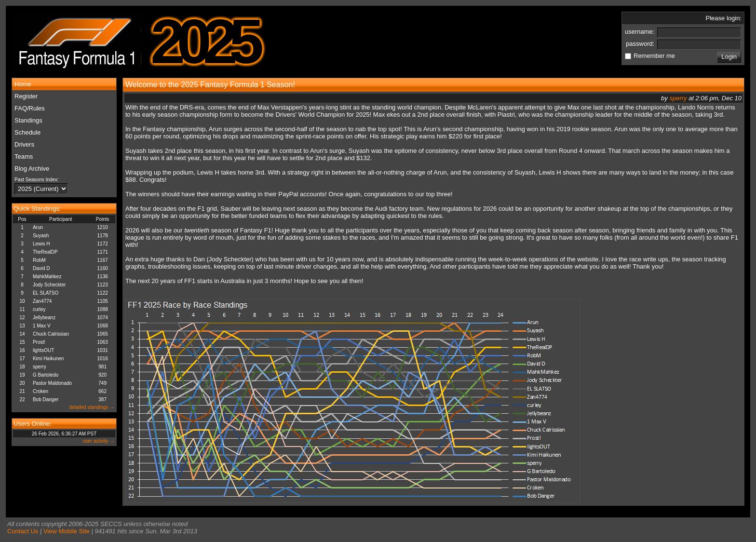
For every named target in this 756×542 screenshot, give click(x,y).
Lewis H (41, 244)
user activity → (98, 441)
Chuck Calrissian (51, 334)
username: (641, 32)
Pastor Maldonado (52, 383)
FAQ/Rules (30, 108)
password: (641, 44)
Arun (38, 227)
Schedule (27, 132)
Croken (40, 391)
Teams (24, 156)
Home (23, 84)
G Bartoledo (46, 375)
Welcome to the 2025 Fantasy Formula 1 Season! (210, 85)
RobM (39, 260)
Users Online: (33, 424)
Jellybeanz (44, 318)
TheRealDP (45, 252)
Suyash (41, 236)
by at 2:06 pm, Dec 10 (701, 98)
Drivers (24, 144)
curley (39, 309)
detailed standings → (92, 407)
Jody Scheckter (49, 285)
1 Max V (42, 326)
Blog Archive (32, 169)
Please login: (724, 18)
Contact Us (23, 531)
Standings (28, 120)
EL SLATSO (46, 293)
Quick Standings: (37, 209)
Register (26, 96)
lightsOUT (43, 350)
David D (41, 268)
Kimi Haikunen (48, 359)
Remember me (654, 56)
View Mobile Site (67, 531)
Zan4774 (42, 301)
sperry (40, 367)
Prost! (39, 342)
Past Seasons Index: (37, 180)
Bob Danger (46, 400)
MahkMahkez (47, 277)
